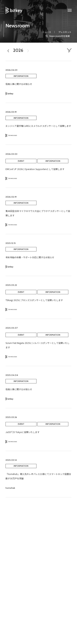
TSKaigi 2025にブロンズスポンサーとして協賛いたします (34, 303)
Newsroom (18, 26)
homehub (10, 491)
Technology (11, 136)
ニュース (47, 32)
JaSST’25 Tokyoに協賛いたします (22, 435)
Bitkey (9, 94)
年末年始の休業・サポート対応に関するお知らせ (30, 260)
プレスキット (65, 32)
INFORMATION (21, 76)
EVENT (21, 163)
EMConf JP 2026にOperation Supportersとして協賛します (35, 172)
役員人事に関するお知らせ (19, 84)
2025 (8, 53)
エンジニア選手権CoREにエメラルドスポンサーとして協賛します (38, 126)
